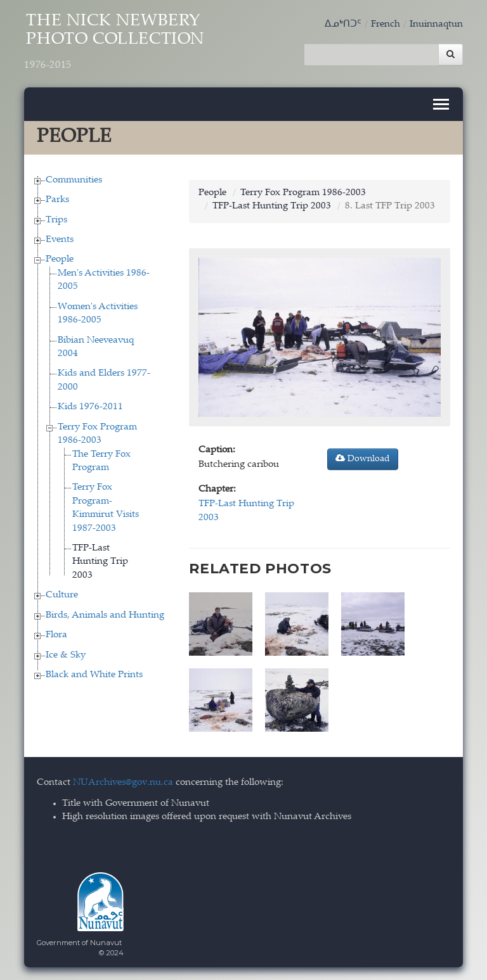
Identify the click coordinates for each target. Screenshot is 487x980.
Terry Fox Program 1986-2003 (303, 193)
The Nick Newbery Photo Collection (114, 42)
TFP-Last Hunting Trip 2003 (100, 562)
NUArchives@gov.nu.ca (123, 783)
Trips (56, 220)
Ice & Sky (66, 655)
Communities (74, 180)
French (386, 24)
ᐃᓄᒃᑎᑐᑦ (343, 24)
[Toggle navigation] (441, 104)
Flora (56, 635)
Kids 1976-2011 (90, 407)
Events (60, 240)
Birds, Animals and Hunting (105, 615)
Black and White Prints (94, 675)
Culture (62, 595)
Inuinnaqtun (436, 24)
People (60, 259)
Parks (57, 200)
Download (363, 459)
